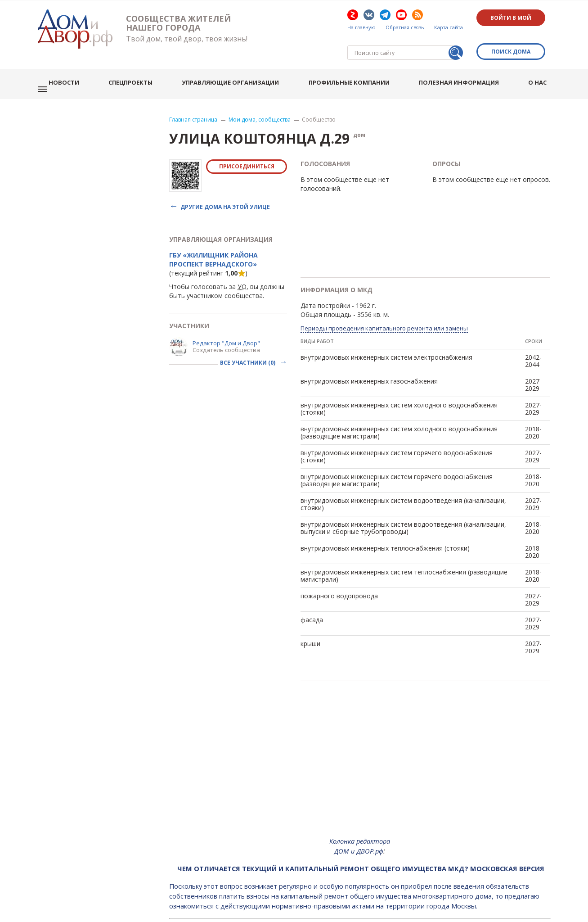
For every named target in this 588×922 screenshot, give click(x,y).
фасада (312, 599)
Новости (76, 68)
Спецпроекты (140, 68)
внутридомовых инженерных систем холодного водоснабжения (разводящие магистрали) (399, 411)
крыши (310, 622)
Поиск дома (514, 39)
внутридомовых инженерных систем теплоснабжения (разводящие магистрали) (404, 554)
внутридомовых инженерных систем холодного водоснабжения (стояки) (399, 387)
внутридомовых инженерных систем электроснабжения (386, 336)
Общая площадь (326, 293)
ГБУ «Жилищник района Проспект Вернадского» (213, 238)
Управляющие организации (239, 68)
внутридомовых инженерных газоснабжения (369, 360)
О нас (541, 68)
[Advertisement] (360, 745)
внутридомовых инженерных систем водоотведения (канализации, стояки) (403, 483)
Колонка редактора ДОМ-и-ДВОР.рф (360, 825)
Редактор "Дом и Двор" (226, 322)
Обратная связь (405, 27)
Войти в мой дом (514, 18)
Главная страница (193, 99)
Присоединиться (247, 145)
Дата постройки (325, 284)
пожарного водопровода (339, 575)
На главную (361, 27)
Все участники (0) (248, 341)
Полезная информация (464, 68)
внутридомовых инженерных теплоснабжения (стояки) (385, 527)
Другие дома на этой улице (225, 185)
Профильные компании (356, 68)
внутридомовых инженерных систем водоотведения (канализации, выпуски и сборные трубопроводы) (403, 507)
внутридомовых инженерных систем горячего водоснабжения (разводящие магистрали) (397, 459)
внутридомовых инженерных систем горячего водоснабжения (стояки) (397, 435)
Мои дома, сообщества (260, 99)
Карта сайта (449, 27)
